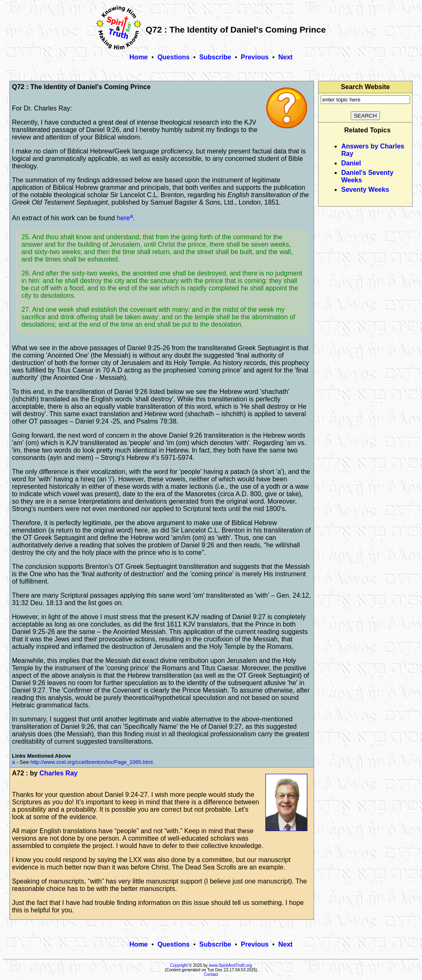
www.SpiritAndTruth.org (231, 965)
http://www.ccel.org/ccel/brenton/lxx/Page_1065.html (92, 762)
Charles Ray (59, 773)
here (123, 218)
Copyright (179, 965)
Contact (211, 974)
